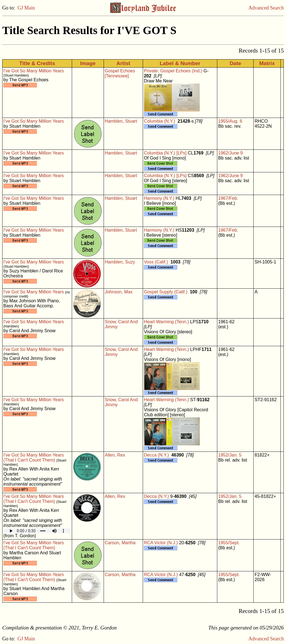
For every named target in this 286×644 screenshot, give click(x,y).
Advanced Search (266, 8)
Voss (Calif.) (156, 262)
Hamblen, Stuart (121, 121)
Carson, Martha (120, 543)
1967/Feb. (228, 198)
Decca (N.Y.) (156, 455)
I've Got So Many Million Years (34, 71)
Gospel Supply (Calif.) (166, 292)
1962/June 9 (230, 153)
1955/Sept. (229, 543)
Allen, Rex (115, 455)
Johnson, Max (119, 292)
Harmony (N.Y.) (159, 198)
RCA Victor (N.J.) (161, 543)
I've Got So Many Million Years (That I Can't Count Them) (34, 458)
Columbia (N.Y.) (159, 121)
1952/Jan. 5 (230, 455)
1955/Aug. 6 (230, 121)
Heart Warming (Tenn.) (166, 322)
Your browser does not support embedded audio (37, 531)
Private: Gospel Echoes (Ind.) (173, 71)
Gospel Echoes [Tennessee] (120, 73)
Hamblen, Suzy (120, 262)
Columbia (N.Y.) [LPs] (165, 153)
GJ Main (26, 8)
